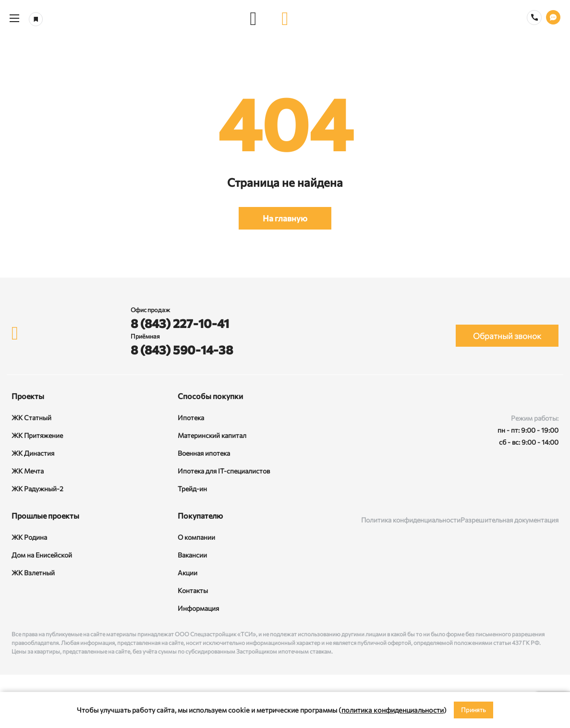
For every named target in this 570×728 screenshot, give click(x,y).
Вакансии (192, 555)
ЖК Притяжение (37, 435)
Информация (198, 608)
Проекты (28, 396)
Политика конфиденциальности (411, 520)
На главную (285, 218)
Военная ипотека (204, 453)
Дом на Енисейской (42, 555)
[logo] (285, 18)
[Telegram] (549, 489)
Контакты (193, 590)
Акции (188, 573)
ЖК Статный (31, 418)
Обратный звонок (507, 336)
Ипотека (191, 418)
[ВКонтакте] (497, 489)
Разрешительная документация (509, 520)
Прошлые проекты (45, 516)
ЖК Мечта (28, 471)
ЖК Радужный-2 (37, 489)
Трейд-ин (192, 489)
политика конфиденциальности (393, 710)
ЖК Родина (29, 537)
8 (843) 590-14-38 (182, 350)
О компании (196, 537)
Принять (473, 710)
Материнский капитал (212, 435)
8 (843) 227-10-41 (180, 323)
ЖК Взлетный (33, 573)
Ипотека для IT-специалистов (224, 471)
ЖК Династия (33, 453)
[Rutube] (523, 489)
